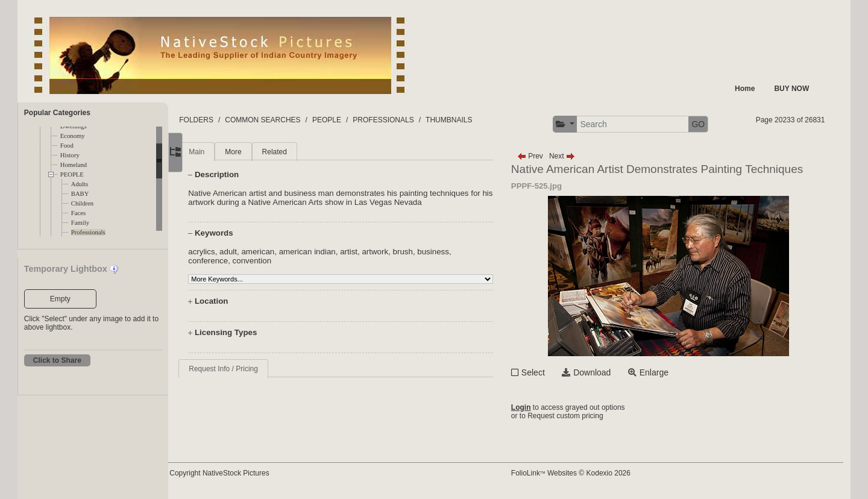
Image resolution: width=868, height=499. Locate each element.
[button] (578, 124)
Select (546, 372)
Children (82, 203)
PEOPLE (72, 174)
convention (280, 261)
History (70, 155)
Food (67, 146)
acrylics (230, 252)
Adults (80, 184)
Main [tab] (225, 152)
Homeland (74, 165)
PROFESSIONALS (412, 120)
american (287, 252)
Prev (543, 156)
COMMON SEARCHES (291, 120)
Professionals (88, 232)
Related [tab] (303, 152)
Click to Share (57, 360)
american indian (336, 252)
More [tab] (262, 152)
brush (431, 252)
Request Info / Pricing (252, 369)
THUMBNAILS (478, 120)
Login (534, 407)
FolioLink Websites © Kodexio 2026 (584, 473)
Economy (73, 136)
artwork (404, 252)
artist (378, 252)
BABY (80, 194)
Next (575, 156)
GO (712, 124)
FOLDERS (225, 120)
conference (237, 261)
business (462, 252)
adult (257, 252)
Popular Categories (57, 113)
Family (80, 223)
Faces (78, 213)
